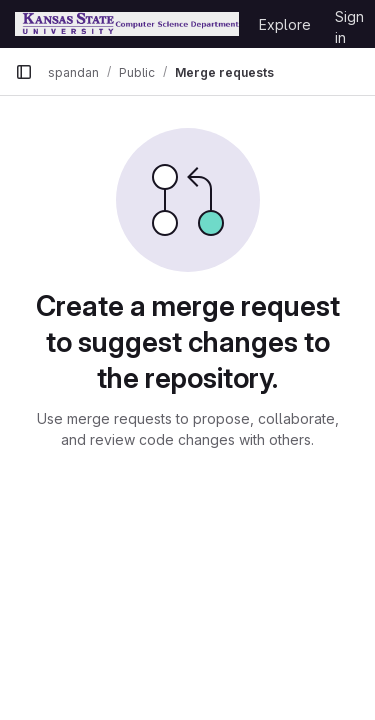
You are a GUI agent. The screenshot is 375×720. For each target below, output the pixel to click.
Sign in (349, 20)
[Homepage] (127, 24)
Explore (285, 24)
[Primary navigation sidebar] (24, 72)
